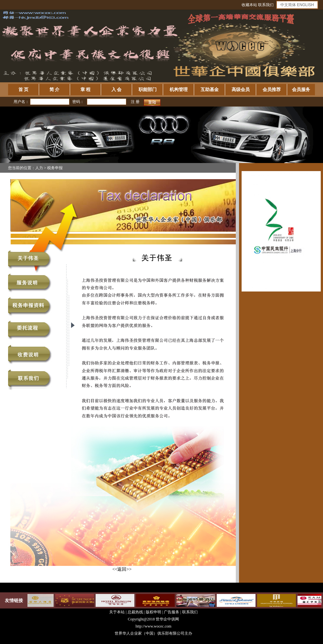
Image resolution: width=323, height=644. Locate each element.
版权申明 (153, 612)
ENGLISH (305, 5)
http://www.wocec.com (153, 626)
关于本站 (117, 612)
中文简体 (288, 5)
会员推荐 (272, 90)
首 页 (24, 90)
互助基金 (210, 90)
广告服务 (172, 612)
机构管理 (179, 90)
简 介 (55, 90)
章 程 (86, 90)
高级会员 (241, 90)
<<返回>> (122, 569)
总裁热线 (136, 612)
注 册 (135, 102)
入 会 (117, 90)
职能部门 (148, 90)
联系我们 (266, 5)
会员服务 (301, 90)
